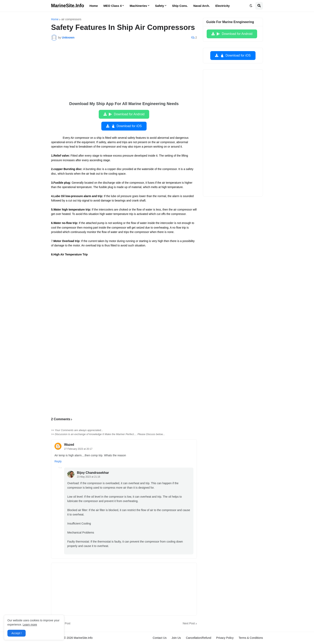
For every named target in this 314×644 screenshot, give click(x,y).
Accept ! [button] (17, 633)
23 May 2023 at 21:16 (89, 477)
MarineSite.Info (68, 6)
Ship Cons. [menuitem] (180, 6)
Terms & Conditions (251, 638)
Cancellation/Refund (198, 638)
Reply (58, 461)
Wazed (69, 445)
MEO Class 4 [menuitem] (113, 6)
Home (55, 19)
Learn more (30, 625)
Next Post (189, 623)
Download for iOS (126, 126)
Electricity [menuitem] (223, 6)
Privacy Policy (225, 638)
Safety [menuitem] (160, 6)
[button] (251, 6)
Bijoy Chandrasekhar (93, 473)
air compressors (71, 19)
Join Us (176, 638)
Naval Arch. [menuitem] (202, 6)
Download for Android (126, 114)
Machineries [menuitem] (138, 6)
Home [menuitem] (94, 6)
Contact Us (160, 638)
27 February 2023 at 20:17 (78, 449)
